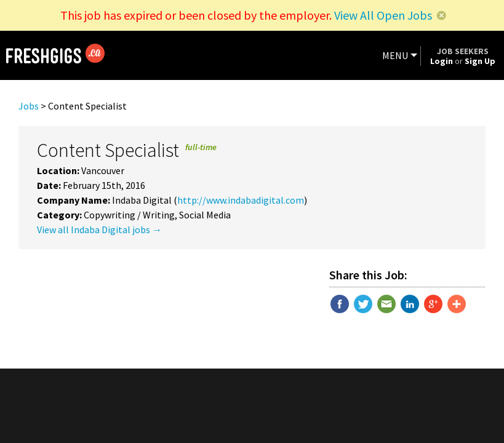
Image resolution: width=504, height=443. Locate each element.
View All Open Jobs (383, 15)
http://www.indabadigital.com (241, 200)
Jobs (29, 106)
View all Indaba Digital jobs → (99, 229)
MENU (395, 55)
